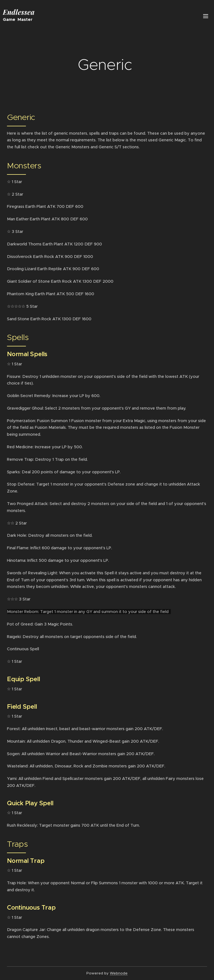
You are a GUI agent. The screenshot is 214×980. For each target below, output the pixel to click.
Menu (206, 16)
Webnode (119, 973)
